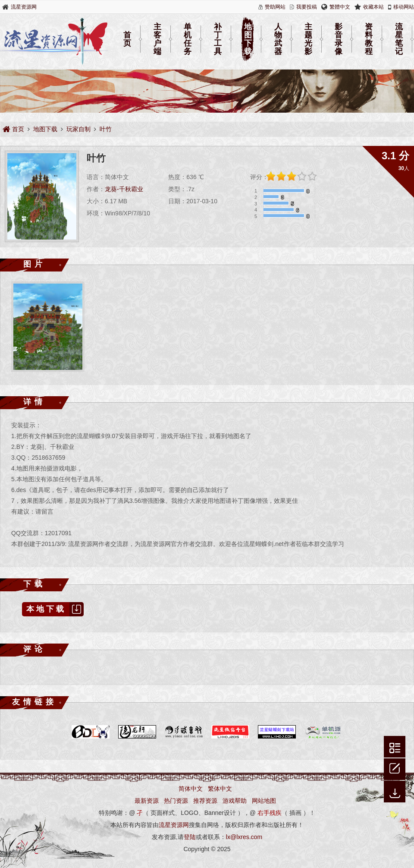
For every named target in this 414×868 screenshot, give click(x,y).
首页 (127, 39)
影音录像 (339, 39)
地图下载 (248, 39)
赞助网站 (275, 7)
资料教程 (369, 39)
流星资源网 (24, 7)
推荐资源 (205, 801)
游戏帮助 (235, 801)
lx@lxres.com (244, 837)
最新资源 (147, 801)
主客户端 (157, 39)
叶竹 (106, 129)
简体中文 (191, 789)
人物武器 (278, 39)
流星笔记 (399, 39)
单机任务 (188, 39)
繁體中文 (340, 7)
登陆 (190, 837)
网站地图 (264, 801)
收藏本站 (373, 7)
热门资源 (176, 801)
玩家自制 (78, 129)
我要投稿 (307, 7)
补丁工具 (218, 39)
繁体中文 (220, 789)
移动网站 (404, 7)
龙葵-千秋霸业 (124, 189)
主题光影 (308, 39)
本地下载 (55, 609)
